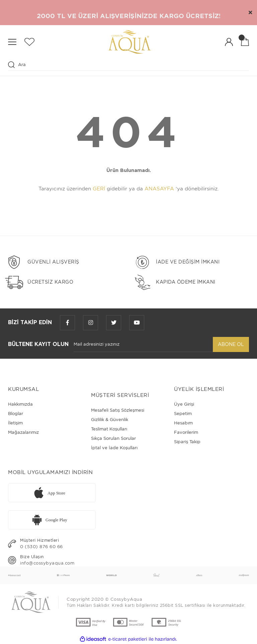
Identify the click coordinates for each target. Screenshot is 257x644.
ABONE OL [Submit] (231, 344)
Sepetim (183, 414)
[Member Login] (229, 42)
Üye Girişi (184, 404)
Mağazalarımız (23, 432)
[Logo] (130, 42)
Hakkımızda (20, 404)
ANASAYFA (159, 189)
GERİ (99, 189)
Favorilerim (186, 432)
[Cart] (245, 42)
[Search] (128, 65)
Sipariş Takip (187, 442)
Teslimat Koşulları (109, 429)
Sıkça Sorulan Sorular (113, 438)
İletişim (15, 423)
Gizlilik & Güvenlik (110, 420)
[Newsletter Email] (143, 344)
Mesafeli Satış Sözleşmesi (118, 410)
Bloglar (16, 414)
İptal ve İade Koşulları (114, 448)
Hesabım (183, 423)
